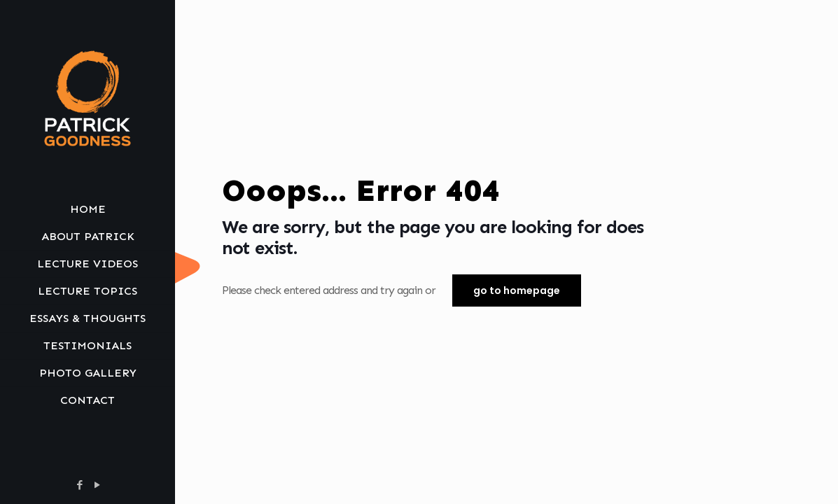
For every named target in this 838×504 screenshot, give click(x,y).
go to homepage (517, 290)
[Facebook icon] (79, 485)
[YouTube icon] (97, 485)
